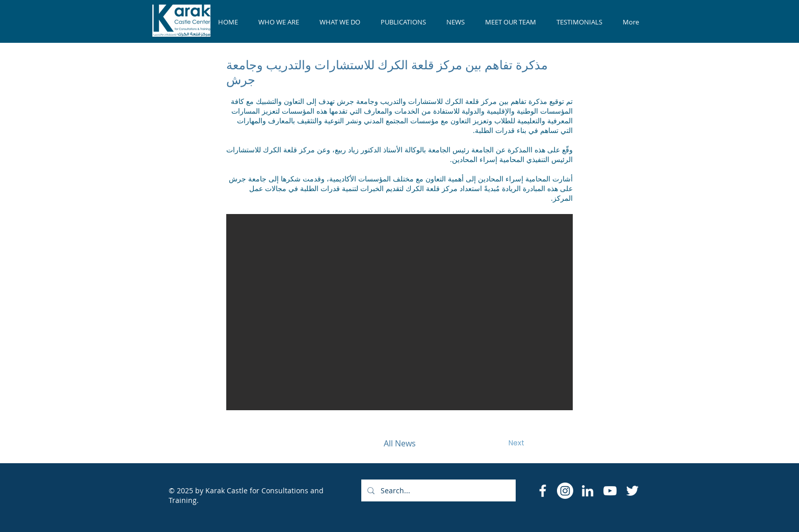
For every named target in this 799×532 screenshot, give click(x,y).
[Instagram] (565, 491)
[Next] (516, 443)
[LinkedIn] (588, 491)
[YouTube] (610, 491)
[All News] (400, 443)
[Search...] (437, 490)
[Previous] (283, 443)
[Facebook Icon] (543, 491)
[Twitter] (632, 491)
